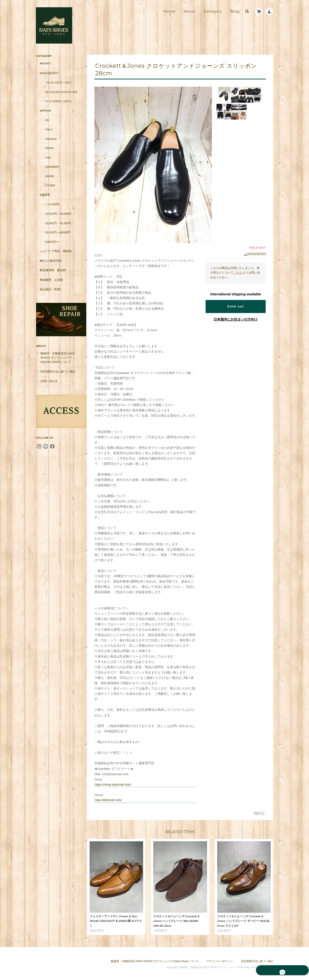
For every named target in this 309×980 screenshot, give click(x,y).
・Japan (48, 180)
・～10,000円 (51, 208)
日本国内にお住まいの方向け (236, 319)
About (190, 11)
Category (213, 11)
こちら (238, 272)
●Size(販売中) (49, 73)
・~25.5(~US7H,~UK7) (57, 82)
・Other (49, 189)
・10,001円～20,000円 (57, 218)
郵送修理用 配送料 (53, 274)
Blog (235, 11)
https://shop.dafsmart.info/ (115, 785)
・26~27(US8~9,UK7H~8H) (58, 94)
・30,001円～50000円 (56, 236)
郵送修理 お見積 (51, 284)
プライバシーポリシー (220, 960)
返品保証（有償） (51, 293)
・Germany (51, 171)
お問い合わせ (49, 381)
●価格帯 (45, 199)
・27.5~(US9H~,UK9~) (57, 105)
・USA (46, 162)
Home (170, 11)
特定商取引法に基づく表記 (58, 371)
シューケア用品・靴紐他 (55, 255)
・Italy (47, 134)
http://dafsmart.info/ (110, 800)
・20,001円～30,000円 (57, 227)
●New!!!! (45, 63)
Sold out (236, 306)
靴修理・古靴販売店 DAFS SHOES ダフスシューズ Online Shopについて (57, 357)
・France (49, 143)
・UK (46, 124)
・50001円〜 (50, 246)
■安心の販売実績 (50, 265)
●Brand (45, 115)
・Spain (48, 152)
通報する (259, 813)
